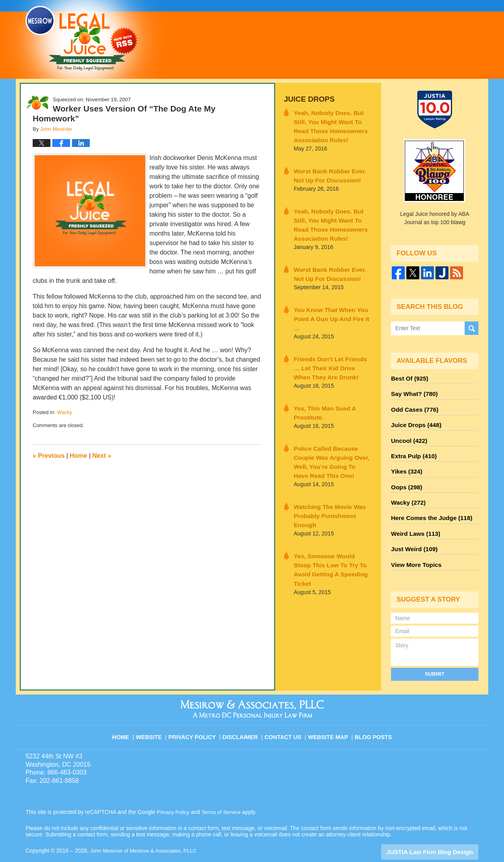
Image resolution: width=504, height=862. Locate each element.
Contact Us (285, 715)
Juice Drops (307, 99)
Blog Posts (373, 715)
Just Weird (412, 534)
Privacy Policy (197, 715)
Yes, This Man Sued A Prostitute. (321, 388)
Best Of (408, 378)
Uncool (408, 435)
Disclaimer (243, 715)
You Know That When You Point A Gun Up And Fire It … (329, 303)
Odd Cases (413, 406)
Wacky (64, 412)
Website (155, 715)
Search (472, 328)
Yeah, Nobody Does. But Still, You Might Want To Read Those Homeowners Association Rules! (332, 124)
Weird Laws (413, 520)
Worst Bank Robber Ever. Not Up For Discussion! (330, 170)
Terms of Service (224, 795)
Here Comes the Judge (428, 505)
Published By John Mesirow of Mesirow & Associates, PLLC (379, 39)
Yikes (405, 463)
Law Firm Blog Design (441, 834)
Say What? (412, 392)
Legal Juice (82, 38)
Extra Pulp (412, 449)
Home (78, 456)
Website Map (329, 715)
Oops (405, 477)
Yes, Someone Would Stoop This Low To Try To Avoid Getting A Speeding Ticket (328, 516)
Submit (435, 656)
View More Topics (414, 548)
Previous (49, 456)
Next (102, 456)
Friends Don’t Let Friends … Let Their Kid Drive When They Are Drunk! (331, 346)
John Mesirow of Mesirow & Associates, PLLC (146, 833)
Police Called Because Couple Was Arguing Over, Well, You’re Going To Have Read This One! (332, 431)
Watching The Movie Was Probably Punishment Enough (330, 474)
